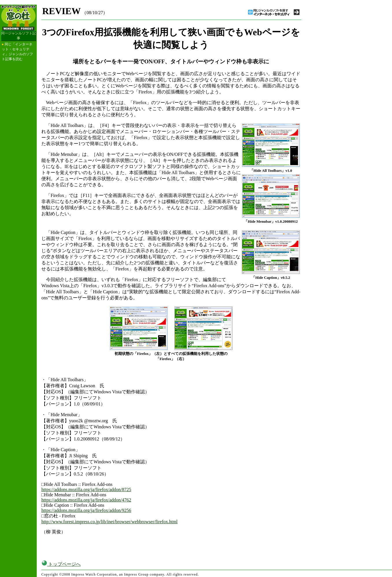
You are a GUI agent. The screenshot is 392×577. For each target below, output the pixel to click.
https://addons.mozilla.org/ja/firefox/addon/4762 (86, 500)
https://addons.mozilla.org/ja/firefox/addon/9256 (86, 510)
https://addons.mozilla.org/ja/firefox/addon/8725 (86, 490)
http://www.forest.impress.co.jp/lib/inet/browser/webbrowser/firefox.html (109, 522)
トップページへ (61, 564)
